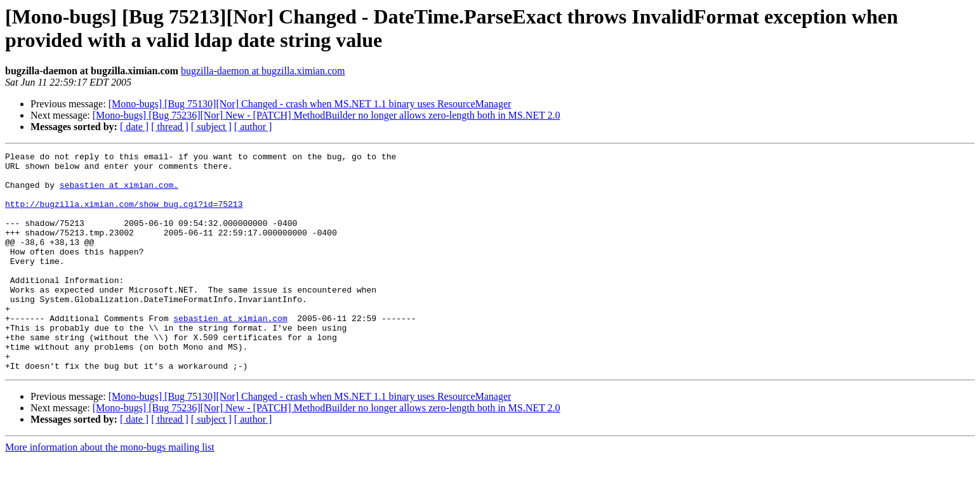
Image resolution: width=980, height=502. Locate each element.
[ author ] (253, 127)
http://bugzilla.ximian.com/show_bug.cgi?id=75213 (124, 215)
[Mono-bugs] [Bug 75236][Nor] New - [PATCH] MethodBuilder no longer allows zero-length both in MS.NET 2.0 (327, 115)
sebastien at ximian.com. (119, 192)
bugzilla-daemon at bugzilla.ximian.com (263, 71)
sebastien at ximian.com (230, 352)
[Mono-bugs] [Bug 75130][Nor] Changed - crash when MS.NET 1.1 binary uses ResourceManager (310, 104)
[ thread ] (170, 127)
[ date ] (134, 127)
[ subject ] (211, 127)
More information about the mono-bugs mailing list (110, 491)
